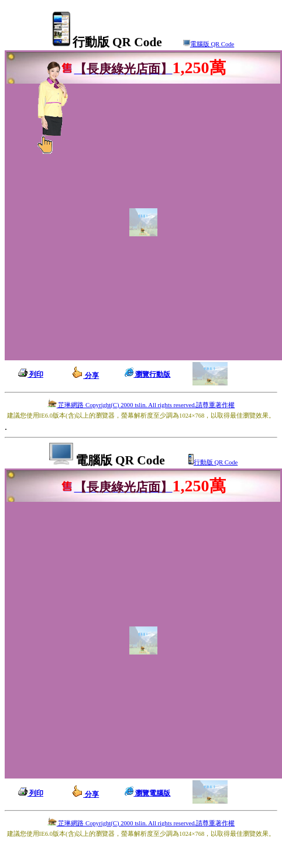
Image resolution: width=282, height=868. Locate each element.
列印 (31, 374)
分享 (85, 376)
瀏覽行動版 (147, 374)
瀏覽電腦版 (147, 793)
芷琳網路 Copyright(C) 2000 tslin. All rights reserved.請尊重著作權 (141, 405)
